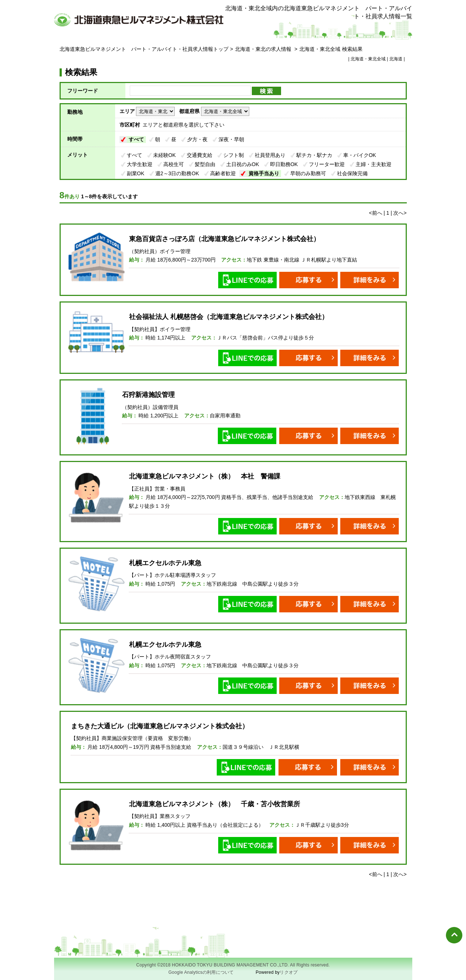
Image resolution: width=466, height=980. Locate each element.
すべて (136, 139)
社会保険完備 (352, 173)
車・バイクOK (360, 155)
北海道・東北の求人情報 (264, 49)
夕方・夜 (197, 139)
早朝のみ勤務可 (308, 173)
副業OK (136, 173)
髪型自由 (205, 164)
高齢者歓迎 (223, 173)
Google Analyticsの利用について (201, 972)
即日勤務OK (284, 164)
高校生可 (174, 164)
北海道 (396, 59)
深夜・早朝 (231, 139)
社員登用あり (270, 155)
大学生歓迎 (140, 164)
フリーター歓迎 (327, 164)
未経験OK (164, 155)
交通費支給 (200, 155)
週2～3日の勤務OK (177, 173)
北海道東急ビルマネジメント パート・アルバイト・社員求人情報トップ (144, 49)
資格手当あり (264, 173)
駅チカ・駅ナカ (314, 155)
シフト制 (234, 155)
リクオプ (289, 972)
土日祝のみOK (243, 164)
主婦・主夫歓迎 (374, 164)
